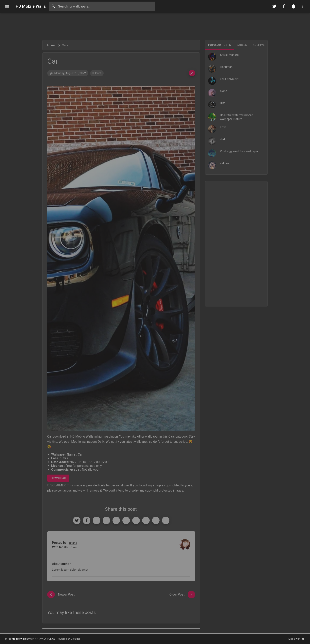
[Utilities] (303, 6)
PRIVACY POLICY (46, 639)
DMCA (31, 639)
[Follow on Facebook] (284, 6)
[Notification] (293, 6)
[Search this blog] (102, 6)
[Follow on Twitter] (274, 6)
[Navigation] (7, 6)
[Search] (53, 6)
